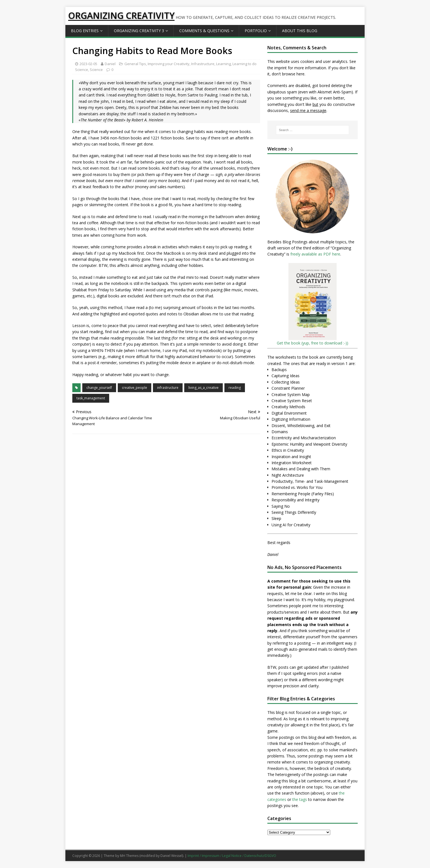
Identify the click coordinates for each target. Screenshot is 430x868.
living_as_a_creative (204, 388)
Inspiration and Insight (291, 457)
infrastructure (168, 388)
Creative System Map (291, 395)
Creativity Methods (288, 407)
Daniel (110, 64)
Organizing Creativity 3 (139, 31)
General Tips (135, 64)
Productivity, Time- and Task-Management (310, 481)
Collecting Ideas (286, 382)
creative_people (135, 388)
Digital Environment (289, 413)
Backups (279, 370)
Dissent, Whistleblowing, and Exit (301, 426)
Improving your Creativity (169, 64)
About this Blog (300, 31)
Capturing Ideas (286, 376)
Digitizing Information (291, 419)
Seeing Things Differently (294, 512)
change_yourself (99, 388)
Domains (280, 432)
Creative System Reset (292, 401)
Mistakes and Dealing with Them (301, 469)
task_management (91, 398)
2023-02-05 (88, 64)
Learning (223, 64)
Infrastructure (203, 64)
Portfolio (256, 31)
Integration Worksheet (292, 463)
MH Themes (129, 856)
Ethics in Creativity (288, 450)
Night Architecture (288, 475)
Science (96, 70)
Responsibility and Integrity (295, 500)
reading (235, 388)
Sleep (276, 518)
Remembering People (291, 494)
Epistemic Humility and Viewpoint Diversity (309, 444)
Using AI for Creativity (291, 525)
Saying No (281, 506)
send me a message (308, 110)
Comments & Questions (204, 31)
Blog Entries (85, 31)
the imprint (277, 68)
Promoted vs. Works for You (297, 487)
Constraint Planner (288, 388)
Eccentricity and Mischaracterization (304, 438)
